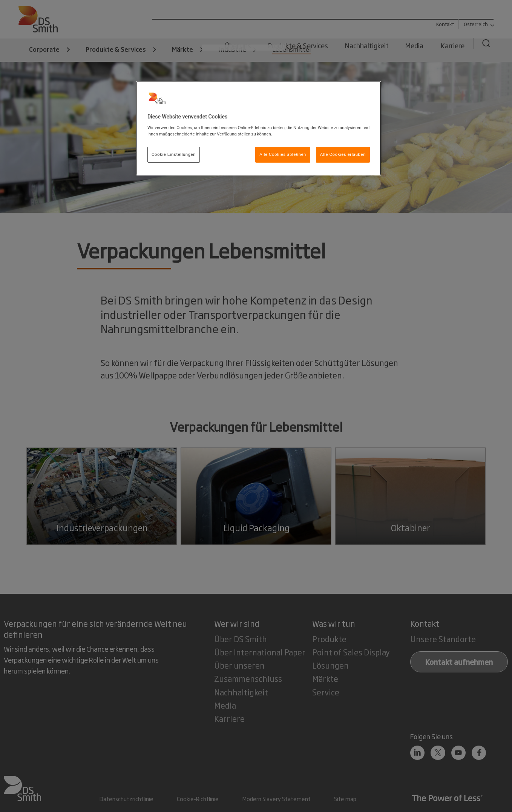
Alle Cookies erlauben (343, 154)
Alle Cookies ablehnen (283, 154)
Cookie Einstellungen (174, 154)
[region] (259, 128)
